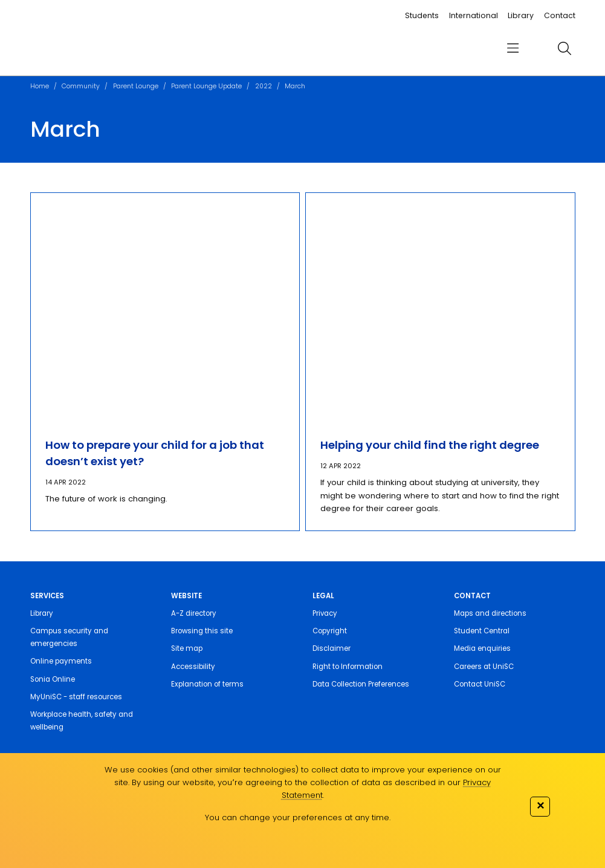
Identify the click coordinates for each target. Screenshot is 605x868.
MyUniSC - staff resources (76, 697)
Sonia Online (53, 679)
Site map (187, 648)
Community (81, 86)
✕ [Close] (540, 805)
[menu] (513, 49)
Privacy (325, 613)
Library (521, 15)
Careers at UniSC (484, 667)
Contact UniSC (480, 684)
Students (422, 15)
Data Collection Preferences (361, 684)
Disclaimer (332, 648)
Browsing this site (202, 631)
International (474, 15)
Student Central (482, 631)
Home (40, 86)
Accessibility (193, 667)
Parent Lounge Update (206, 86)
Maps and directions (490, 613)
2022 (264, 86)
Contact (560, 15)
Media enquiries (482, 648)
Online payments (61, 661)
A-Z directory (194, 613)
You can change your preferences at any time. (298, 817)
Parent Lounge (136, 86)
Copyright (330, 631)
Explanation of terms (207, 684)
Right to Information (348, 667)
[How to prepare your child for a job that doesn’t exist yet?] (165, 307)
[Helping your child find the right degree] (440, 307)
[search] (565, 48)
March (295, 86)
